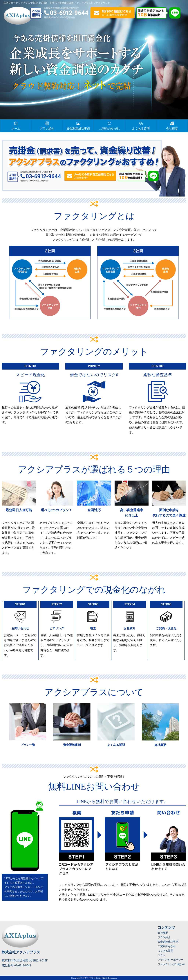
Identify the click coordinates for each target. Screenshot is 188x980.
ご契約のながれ (109, 125)
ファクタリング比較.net (171, 964)
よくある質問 (141, 125)
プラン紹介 (47, 125)
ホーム (16, 125)
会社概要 (172, 125)
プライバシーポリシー (171, 960)
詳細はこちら (28, 726)
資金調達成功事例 (78, 125)
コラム (162, 955)
